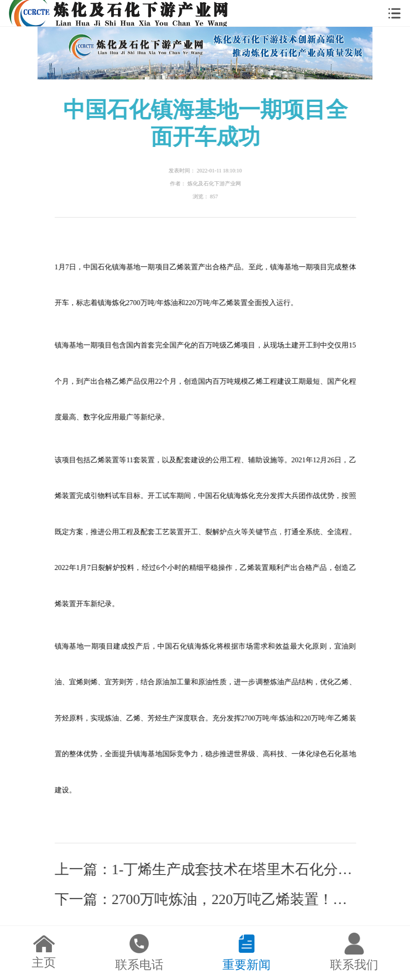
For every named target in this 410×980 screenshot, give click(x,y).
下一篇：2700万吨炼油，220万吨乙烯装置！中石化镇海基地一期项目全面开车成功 (206, 899)
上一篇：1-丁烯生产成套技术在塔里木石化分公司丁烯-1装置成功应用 (206, 869)
